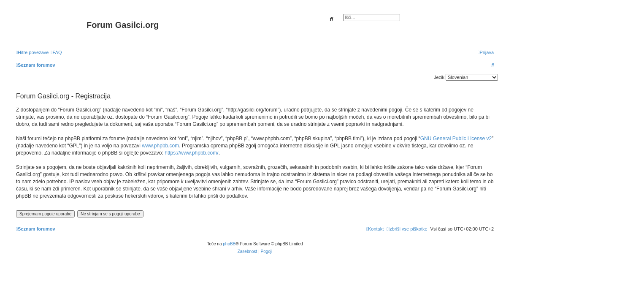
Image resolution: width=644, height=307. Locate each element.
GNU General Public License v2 (456, 139)
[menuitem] (56, 52)
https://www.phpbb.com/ (191, 153)
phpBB (229, 244)
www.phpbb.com (160, 146)
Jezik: (440, 77)
